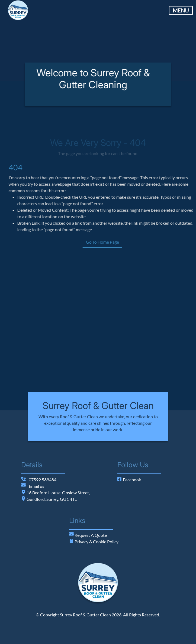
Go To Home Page (123, 242)
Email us (36, 486)
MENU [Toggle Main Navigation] (181, 10)
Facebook (129, 480)
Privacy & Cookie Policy (96, 542)
